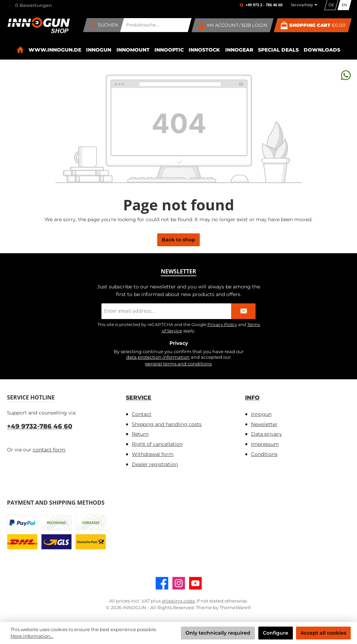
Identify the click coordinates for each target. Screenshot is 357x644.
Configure (276, 633)
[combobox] (156, 25)
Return (140, 434)
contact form (49, 450)
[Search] (104, 25)
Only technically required (218, 633)
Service (139, 397)
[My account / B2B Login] (233, 25)
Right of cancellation (157, 444)
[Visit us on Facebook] (162, 583)
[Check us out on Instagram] (179, 583)
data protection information (158, 357)
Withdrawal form (153, 454)
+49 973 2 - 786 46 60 (264, 5)
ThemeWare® (236, 608)
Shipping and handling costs (167, 424)
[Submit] (243, 311)
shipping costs (178, 601)
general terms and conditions (178, 364)
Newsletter (264, 424)
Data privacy (267, 434)
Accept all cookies (323, 633)
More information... (32, 636)
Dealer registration (155, 464)
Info (252, 397)
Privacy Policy (222, 324)
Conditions (264, 454)
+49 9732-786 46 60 (40, 426)
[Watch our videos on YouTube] (195, 583)
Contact (142, 414)
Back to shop (178, 240)
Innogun (261, 414)
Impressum (265, 444)
